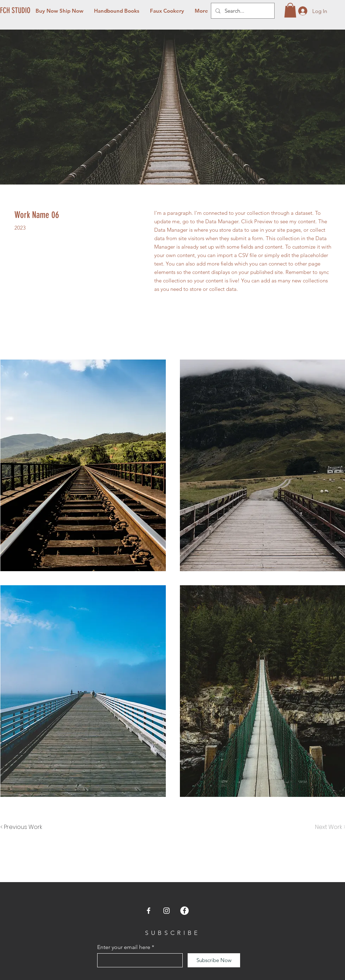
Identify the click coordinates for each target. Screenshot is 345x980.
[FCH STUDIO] (16, 11)
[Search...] (242, 11)
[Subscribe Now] (214, 960)
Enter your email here (124, 947)
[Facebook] (149, 911)
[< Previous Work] (21, 827)
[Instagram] (167, 911)
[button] (290, 10)
